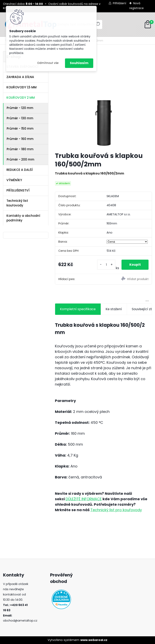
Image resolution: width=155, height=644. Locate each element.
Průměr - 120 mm (20, 108)
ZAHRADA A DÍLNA (20, 77)
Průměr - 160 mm (20, 139)
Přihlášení (119, 3)
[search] (98, 26)
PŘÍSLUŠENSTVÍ (18, 190)
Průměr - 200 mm (20, 159)
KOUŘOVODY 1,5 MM (21, 87)
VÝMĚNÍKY (14, 180)
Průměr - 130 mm (20, 118)
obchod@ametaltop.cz (20, 621)
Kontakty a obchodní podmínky (23, 218)
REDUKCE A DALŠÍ (20, 170)
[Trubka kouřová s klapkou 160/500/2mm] (103, 100)
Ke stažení (114, 309)
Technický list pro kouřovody (116, 510)
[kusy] (106, 265)
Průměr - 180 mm (20, 149)
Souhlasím (79, 63)
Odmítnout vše (48, 63)
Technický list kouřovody (17, 203)
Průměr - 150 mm (20, 128)
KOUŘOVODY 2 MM (21, 98)
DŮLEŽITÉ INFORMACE (84, 499)
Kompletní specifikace (78, 309)
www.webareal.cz (94, 640)
